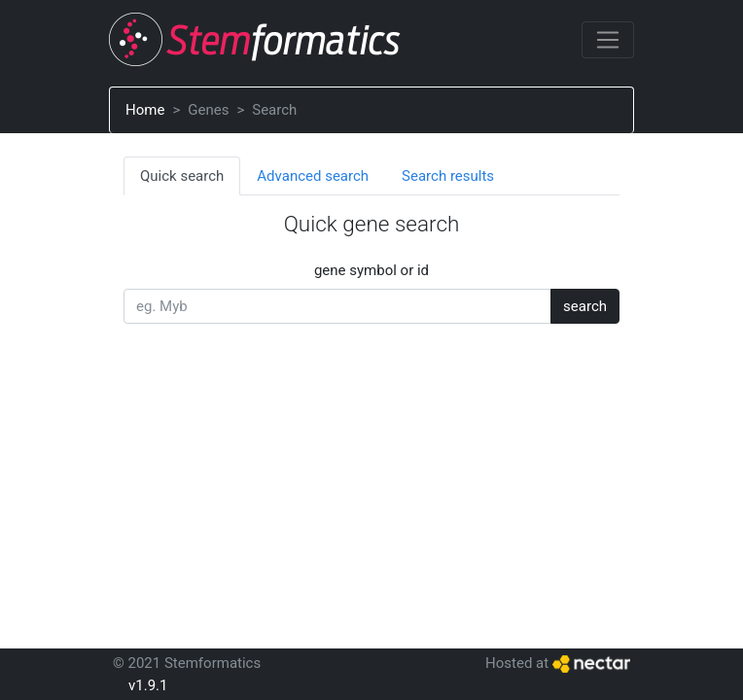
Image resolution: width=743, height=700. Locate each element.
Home (145, 110)
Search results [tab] (448, 176)
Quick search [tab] (182, 176)
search (585, 306)
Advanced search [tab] (313, 176)
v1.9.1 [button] (148, 685)
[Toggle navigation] (608, 40)
